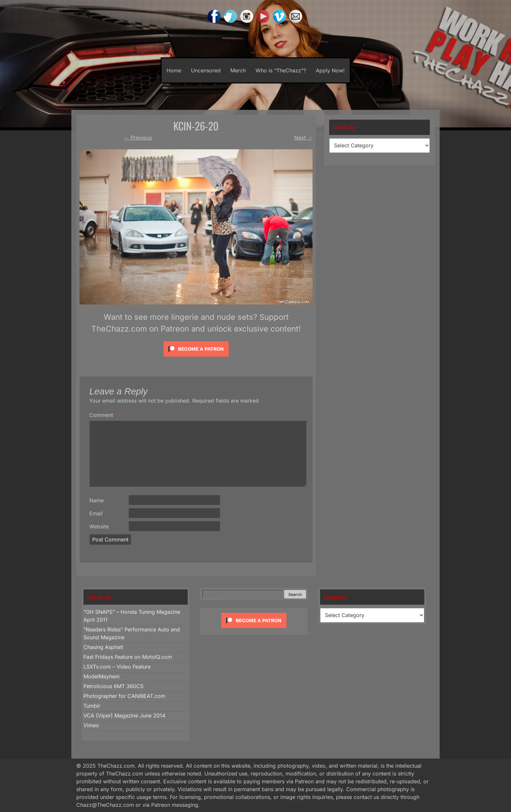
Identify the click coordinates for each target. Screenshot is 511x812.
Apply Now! (330, 70)
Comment (103, 415)
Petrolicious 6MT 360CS (113, 686)
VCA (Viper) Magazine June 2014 (124, 716)
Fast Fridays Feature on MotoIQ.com (128, 657)
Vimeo (91, 725)
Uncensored (206, 70)
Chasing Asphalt (103, 647)
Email (96, 513)
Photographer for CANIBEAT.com (124, 696)
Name (96, 500)
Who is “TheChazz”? (281, 70)
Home (174, 70)
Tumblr (92, 706)
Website (99, 526)
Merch (238, 70)
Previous (138, 138)
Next (303, 138)
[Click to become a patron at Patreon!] (196, 358)
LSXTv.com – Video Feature (117, 667)
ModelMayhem (102, 676)
